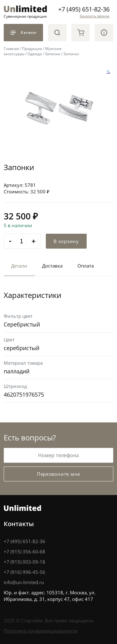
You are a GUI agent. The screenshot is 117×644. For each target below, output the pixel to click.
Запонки (53, 54)
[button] (108, 72)
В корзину (66, 241)
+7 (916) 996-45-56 (24, 572)
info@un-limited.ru (24, 582)
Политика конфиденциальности (41, 631)
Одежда (35, 54)
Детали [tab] (19, 266)
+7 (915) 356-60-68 (24, 552)
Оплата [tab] (86, 266)
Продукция (32, 49)
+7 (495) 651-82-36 (84, 9)
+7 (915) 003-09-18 (24, 562)
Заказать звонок (95, 16)
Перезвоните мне (58, 474)
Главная (11, 49)
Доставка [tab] (52, 266)
